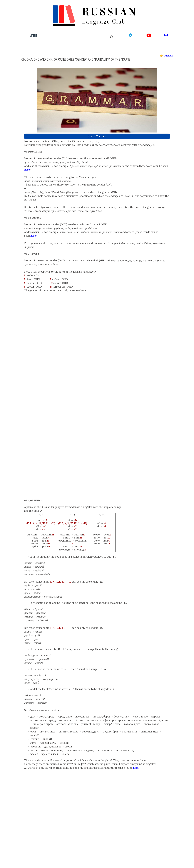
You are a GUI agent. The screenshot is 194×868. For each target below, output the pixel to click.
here (84, 150)
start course (97, 112)
